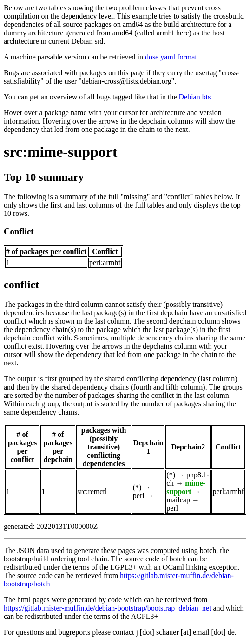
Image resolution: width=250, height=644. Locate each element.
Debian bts (195, 97)
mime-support (186, 487)
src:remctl (92, 491)
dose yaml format (171, 57)
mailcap (178, 500)
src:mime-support (61, 152)
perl (139, 496)
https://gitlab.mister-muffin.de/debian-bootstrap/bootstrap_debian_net (107, 608)
